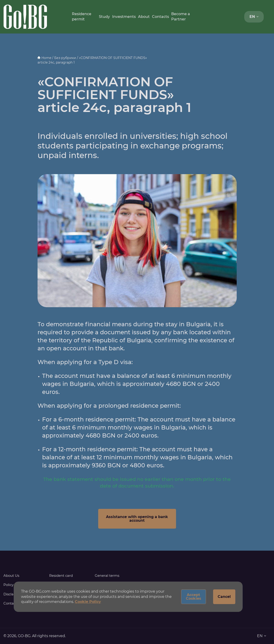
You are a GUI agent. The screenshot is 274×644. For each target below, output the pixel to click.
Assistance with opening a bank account (137, 519)
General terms (107, 576)
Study (104, 17)
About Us (11, 576)
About (144, 17)
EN (254, 17)
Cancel (224, 597)
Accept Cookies (194, 597)
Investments (124, 17)
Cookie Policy (88, 602)
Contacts (160, 17)
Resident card (61, 576)
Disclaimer (12, 594)
